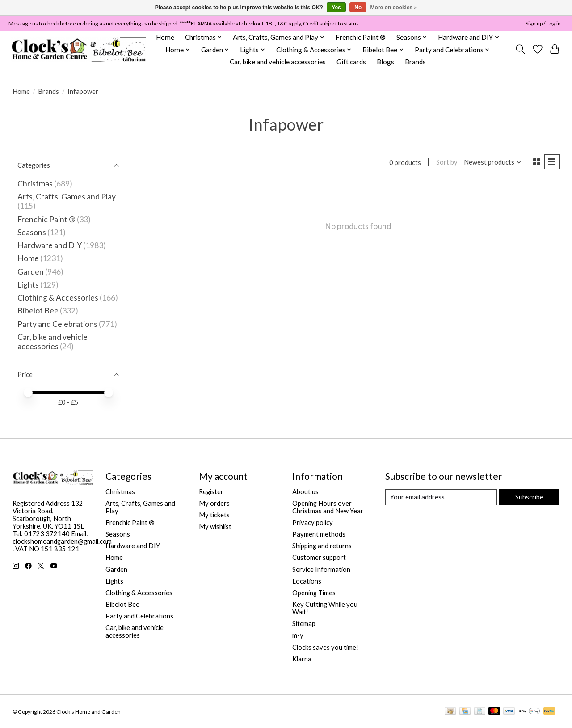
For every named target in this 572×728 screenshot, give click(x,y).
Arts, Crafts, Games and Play (67, 197)
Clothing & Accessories (58, 298)
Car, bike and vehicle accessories (278, 62)
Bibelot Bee (38, 311)
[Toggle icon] (520, 49)
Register (211, 492)
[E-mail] (441, 497)
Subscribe (529, 497)
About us (305, 492)
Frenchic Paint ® (361, 37)
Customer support (319, 557)
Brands (415, 62)
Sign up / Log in (543, 23)
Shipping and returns (322, 546)
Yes (336, 8)
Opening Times (314, 593)
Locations (307, 581)
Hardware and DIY (50, 245)
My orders (214, 503)
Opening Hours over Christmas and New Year (328, 507)
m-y (298, 635)
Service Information (321, 569)
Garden (31, 272)
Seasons (32, 232)
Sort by (447, 162)
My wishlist (215, 527)
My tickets (214, 515)
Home (165, 37)
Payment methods (319, 534)
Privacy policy (313, 523)
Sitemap (304, 624)
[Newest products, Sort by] (492, 162)
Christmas (35, 184)
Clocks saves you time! (325, 647)
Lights (28, 285)
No (358, 8)
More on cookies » (394, 8)
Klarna (302, 659)
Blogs (385, 62)
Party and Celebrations (57, 324)
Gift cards (351, 62)
